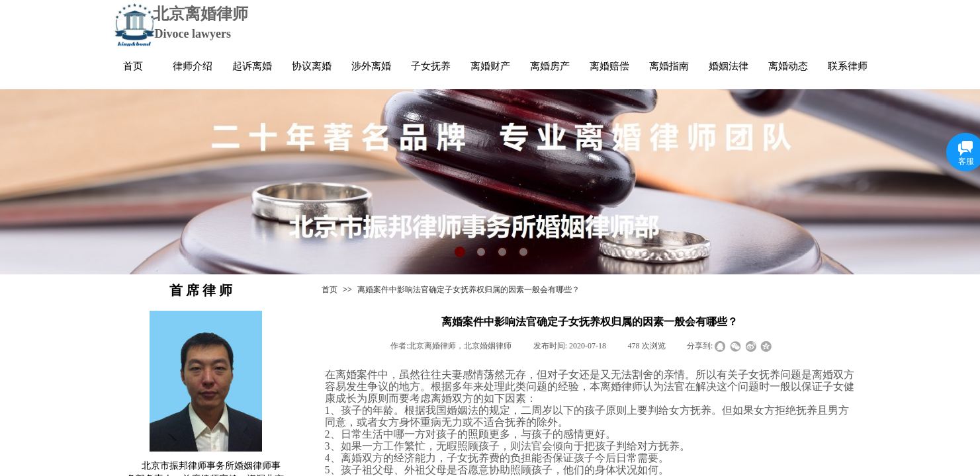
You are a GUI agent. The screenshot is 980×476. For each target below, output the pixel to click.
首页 (330, 290)
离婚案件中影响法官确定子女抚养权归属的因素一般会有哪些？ (468, 290)
